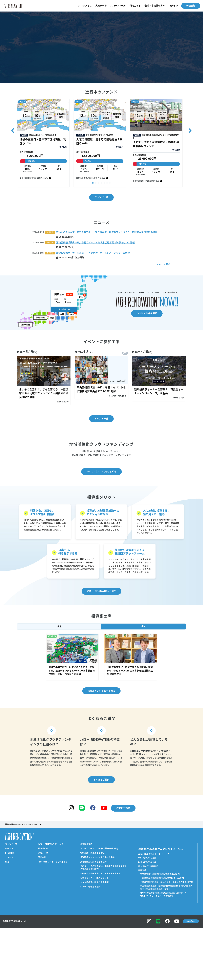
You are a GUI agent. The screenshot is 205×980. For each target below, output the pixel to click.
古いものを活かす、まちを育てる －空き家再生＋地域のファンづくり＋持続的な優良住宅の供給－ (108, 233)
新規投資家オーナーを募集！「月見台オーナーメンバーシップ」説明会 (93, 254)
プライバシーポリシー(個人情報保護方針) (99, 906)
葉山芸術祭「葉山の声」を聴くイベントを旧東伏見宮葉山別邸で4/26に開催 (95, 243)
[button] (93, 184)
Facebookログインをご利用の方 (53, 919)
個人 (144, 683)
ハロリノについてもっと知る (101, 529)
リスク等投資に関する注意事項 (94, 939)
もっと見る (165, 265)
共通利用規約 (86, 901)
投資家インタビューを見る (101, 748)
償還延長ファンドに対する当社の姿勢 (97, 914)
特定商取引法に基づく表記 (92, 910)
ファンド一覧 (101, 198)
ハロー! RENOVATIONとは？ (101, 648)
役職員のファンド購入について (94, 935)
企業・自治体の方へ (155, 6)
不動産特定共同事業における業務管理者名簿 (100, 931)
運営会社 (42, 914)
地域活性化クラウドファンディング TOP (23, 881)
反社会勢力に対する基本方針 (93, 919)
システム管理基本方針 (90, 944)
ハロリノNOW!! (118, 6)
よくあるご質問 (101, 837)
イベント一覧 (101, 419)
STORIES (9, 910)
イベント (9, 906)
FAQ (7, 919)
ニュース (9, 914)
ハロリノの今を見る (147, 314)
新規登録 (191, 6)
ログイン (173, 6)
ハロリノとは (85, 6)
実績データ (101, 6)
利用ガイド (135, 6)
